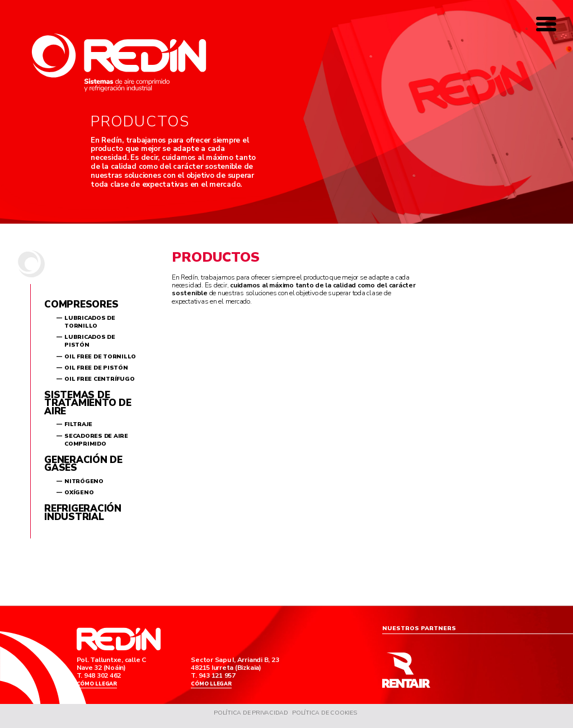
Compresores (81, 304)
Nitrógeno (84, 481)
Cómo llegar (98, 685)
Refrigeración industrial (83, 513)
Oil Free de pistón (96, 368)
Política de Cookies (326, 717)
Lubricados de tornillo (90, 322)
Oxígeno (79, 493)
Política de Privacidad (250, 717)
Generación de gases (83, 464)
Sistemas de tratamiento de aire (88, 403)
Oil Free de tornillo (100, 357)
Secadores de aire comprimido (96, 440)
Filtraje (78, 424)
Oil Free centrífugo (99, 379)
